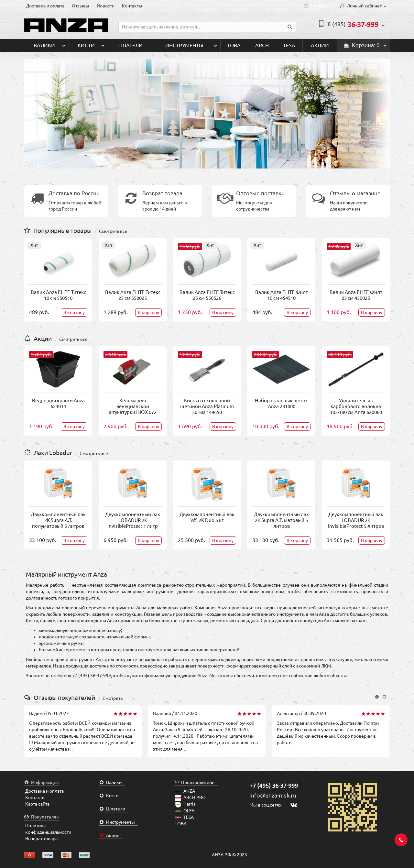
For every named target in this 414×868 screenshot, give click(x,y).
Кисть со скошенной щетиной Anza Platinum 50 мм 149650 (207, 406)
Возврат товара (41, 839)
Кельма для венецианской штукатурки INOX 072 (133, 406)
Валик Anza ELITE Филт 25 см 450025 (356, 295)
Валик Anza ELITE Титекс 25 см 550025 (133, 295)
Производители (194, 782)
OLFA (185, 811)
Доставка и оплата (45, 6)
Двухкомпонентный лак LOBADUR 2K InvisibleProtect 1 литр (133, 520)
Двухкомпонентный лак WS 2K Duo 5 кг (207, 517)
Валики (49, 43)
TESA (289, 45)
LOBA (234, 45)
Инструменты (191, 43)
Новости (106, 6)
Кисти (91, 43)
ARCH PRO (191, 797)
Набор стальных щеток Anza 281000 (281, 403)
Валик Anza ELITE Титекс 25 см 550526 (207, 295)
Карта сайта (37, 804)
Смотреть (113, 698)
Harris (185, 804)
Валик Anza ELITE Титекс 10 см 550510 (58, 295)
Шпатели (130, 45)
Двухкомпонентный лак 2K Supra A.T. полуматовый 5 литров (58, 520)
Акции (320, 45)
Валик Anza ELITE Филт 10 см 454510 (282, 295)
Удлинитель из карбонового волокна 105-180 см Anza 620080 (356, 406)
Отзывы (81, 6)
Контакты (132, 6)
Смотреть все (113, 231)
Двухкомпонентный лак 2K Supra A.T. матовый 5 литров (281, 520)
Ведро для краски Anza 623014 (58, 403)
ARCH (262, 45)
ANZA (185, 791)
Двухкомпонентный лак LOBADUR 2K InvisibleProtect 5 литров (356, 520)
